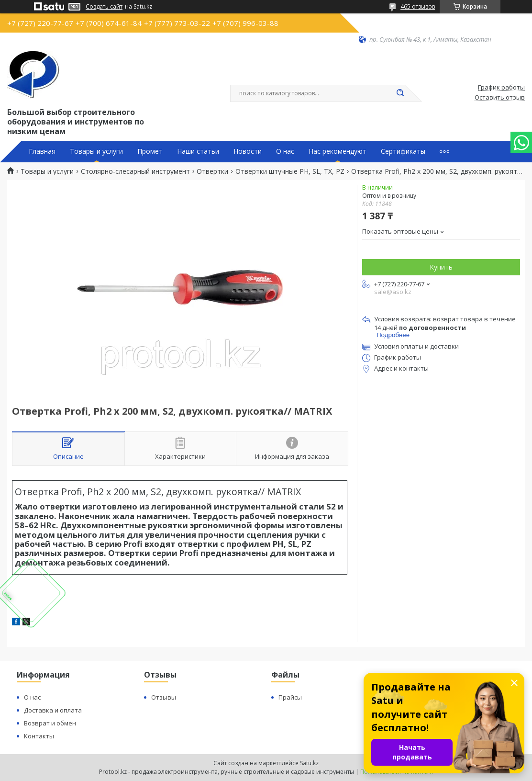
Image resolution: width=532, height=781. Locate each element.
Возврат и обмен (50, 723)
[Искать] (400, 93)
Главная (42, 151)
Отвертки (212, 171)
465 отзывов (418, 6)
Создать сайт (104, 7)
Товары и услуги (96, 151)
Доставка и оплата (53, 710)
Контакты (39, 736)
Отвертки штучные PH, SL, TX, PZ (290, 171)
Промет (150, 151)
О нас (285, 151)
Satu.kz (309, 763)
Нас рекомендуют (338, 151)
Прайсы (290, 697)
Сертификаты (403, 151)
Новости (248, 151)
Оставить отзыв (500, 98)
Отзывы (164, 697)
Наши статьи (198, 151)
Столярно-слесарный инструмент (135, 171)
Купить (441, 267)
